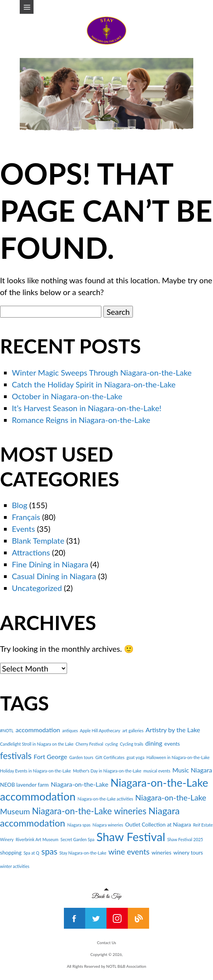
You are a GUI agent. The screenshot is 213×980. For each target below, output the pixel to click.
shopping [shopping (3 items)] (11, 853)
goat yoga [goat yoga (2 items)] (135, 757)
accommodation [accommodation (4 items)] (38, 730)
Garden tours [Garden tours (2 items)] (81, 757)
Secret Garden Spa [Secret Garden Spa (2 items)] (77, 839)
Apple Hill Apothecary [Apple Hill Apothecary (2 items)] (100, 730)
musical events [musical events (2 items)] (157, 771)
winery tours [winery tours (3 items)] (188, 853)
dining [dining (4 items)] (154, 743)
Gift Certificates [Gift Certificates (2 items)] (110, 757)
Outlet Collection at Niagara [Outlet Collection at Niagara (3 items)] (158, 825)
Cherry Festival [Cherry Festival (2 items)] (90, 744)
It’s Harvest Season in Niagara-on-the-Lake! (87, 408)
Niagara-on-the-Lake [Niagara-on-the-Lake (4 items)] (80, 784)
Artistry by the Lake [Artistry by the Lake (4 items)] (173, 730)
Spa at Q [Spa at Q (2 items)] (32, 853)
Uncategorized (37, 588)
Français (26, 517)
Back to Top (107, 894)
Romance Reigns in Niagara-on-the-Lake (81, 420)
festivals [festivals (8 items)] (16, 756)
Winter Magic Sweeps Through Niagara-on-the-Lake (102, 372)
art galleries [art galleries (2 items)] (133, 730)
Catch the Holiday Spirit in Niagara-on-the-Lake (94, 384)
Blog (20, 505)
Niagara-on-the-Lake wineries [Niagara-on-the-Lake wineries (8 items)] (89, 811)
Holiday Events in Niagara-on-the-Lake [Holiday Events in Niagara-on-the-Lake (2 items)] (35, 771)
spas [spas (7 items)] (50, 851)
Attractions (31, 552)
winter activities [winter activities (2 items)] (15, 866)
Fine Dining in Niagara (50, 564)
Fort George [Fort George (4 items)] (50, 757)
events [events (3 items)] (172, 744)
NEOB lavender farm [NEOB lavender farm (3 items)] (24, 785)
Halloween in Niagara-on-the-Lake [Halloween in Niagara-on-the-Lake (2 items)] (178, 757)
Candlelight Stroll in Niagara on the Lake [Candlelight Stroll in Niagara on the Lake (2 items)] (37, 744)
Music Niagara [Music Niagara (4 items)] (192, 770)
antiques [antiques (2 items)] (70, 730)
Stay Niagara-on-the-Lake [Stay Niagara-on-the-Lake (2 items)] (83, 853)
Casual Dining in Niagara (54, 576)
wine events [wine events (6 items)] (129, 851)
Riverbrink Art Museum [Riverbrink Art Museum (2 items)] (37, 839)
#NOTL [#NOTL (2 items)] (7, 730)
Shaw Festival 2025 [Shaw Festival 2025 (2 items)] (185, 839)
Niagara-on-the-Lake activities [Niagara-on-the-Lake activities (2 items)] (106, 799)
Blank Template (38, 540)
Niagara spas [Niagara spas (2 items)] (79, 825)
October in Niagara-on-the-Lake (67, 396)
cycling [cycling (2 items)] (112, 744)
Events (23, 529)
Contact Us (107, 943)
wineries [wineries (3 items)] (161, 853)
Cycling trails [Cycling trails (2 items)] (132, 744)
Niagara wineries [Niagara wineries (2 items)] (108, 825)
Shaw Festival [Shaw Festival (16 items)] (131, 837)
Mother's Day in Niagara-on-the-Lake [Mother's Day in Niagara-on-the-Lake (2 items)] (107, 771)
